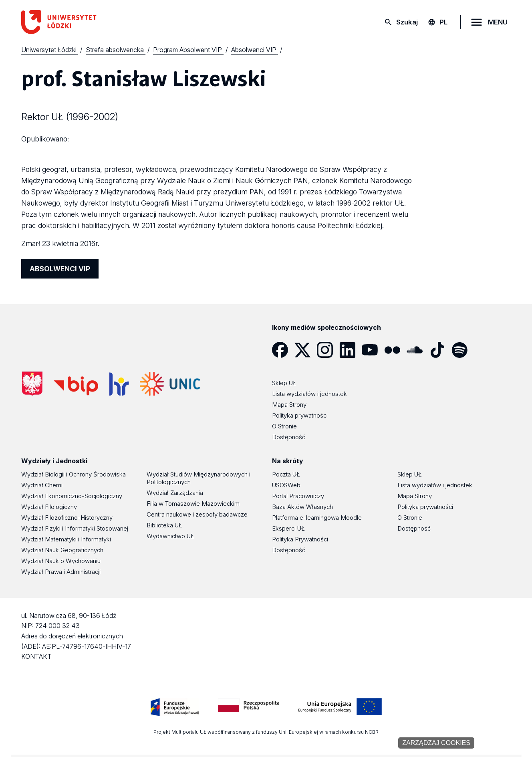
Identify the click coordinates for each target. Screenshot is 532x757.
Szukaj (407, 22)
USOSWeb (286, 485)
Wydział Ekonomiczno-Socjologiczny (72, 496)
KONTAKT (36, 656)
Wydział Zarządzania (175, 493)
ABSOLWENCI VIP (60, 269)
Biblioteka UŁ (164, 525)
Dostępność (289, 550)
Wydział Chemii (42, 485)
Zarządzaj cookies (436, 743)
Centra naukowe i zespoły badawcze (197, 514)
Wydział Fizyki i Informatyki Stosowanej (75, 528)
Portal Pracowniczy (298, 496)
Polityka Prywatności (300, 539)
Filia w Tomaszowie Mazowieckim (193, 504)
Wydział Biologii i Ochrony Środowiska (74, 474)
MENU (498, 22)
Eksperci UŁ (288, 528)
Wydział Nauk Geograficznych (62, 550)
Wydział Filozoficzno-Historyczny (67, 518)
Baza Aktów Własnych (302, 507)
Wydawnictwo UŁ (170, 536)
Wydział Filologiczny (49, 507)
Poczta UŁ (286, 474)
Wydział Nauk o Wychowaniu (61, 561)
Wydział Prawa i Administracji (61, 572)
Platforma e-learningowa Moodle (317, 518)
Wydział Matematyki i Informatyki (66, 539)
